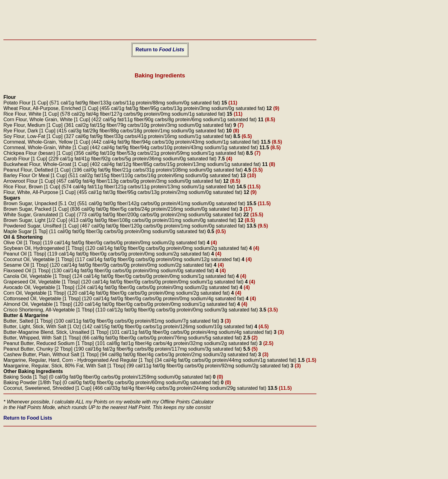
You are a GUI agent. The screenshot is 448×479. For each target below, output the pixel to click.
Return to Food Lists (28, 418)
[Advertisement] (160, 17)
